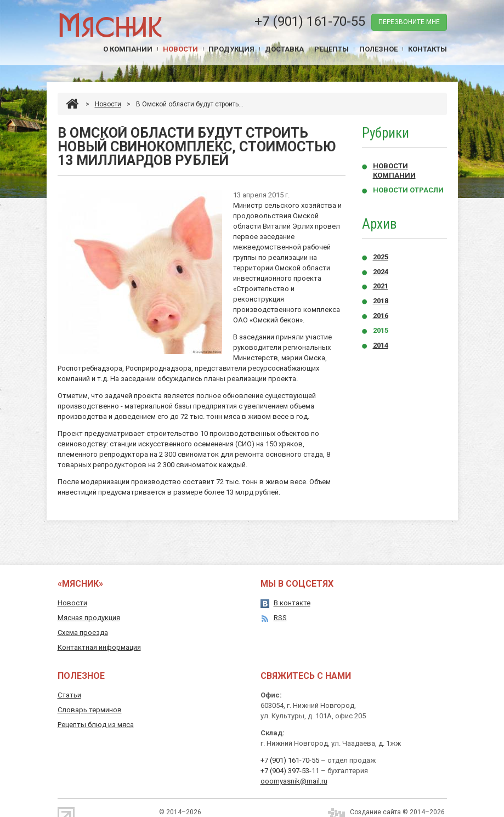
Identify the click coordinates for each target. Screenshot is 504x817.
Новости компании (394, 171)
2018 (381, 301)
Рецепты (332, 49)
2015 (381, 330)
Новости (180, 49)
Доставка (284, 49)
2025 (381, 257)
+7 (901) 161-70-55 (310, 21)
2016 (381, 316)
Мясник (110, 24)
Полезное (378, 49)
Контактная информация (99, 647)
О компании (128, 49)
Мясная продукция (89, 618)
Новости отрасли (408, 190)
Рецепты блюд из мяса (96, 725)
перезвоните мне (409, 22)
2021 (381, 286)
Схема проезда (83, 632)
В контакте (292, 603)
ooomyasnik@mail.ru (294, 781)
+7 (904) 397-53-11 (290, 771)
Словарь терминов (90, 710)
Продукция (231, 49)
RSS (280, 618)
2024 (381, 272)
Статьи (69, 695)
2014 (381, 345)
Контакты (427, 49)
